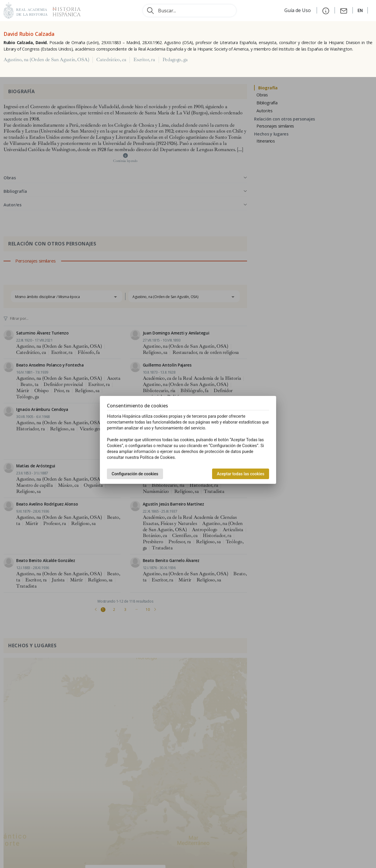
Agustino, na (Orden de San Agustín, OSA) (46, 60)
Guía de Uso (298, 10)
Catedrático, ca (111, 60)
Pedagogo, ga (175, 60)
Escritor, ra (144, 60)
